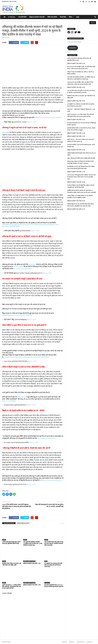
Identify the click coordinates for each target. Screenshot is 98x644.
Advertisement (81, 642)
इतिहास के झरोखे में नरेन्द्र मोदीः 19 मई (76, 63)
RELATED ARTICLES (9, 523)
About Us (65, 642)
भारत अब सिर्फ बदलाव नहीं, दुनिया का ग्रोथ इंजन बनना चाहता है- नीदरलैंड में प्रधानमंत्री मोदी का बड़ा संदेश (54, 543)
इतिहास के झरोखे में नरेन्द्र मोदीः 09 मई (76, 182)
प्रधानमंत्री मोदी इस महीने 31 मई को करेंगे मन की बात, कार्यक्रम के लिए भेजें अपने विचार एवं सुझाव (81, 129)
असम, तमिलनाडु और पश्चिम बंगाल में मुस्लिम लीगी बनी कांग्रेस (81, 158)
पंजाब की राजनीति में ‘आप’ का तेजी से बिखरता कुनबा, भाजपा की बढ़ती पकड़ (81, 146)
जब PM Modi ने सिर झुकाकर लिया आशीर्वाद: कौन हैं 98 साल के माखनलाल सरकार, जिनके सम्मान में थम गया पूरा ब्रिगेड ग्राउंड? (81, 177)
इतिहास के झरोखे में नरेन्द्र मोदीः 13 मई (76, 136)
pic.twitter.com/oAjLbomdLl (23, 269)
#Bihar (42, 480)
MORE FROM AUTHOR (23, 523)
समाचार (4, 23)
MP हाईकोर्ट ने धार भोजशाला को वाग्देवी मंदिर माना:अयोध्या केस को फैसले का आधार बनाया (53, 565)
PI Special (12, 17)
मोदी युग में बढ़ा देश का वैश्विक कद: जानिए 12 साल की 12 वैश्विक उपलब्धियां (81, 73)
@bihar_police (54, 225)
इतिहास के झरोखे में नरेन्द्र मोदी (37, 17)
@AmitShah (35, 225)
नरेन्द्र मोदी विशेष (22, 17)
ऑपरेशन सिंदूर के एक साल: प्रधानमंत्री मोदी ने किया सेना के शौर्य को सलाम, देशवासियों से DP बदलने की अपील (81, 205)
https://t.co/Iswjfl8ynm (9, 401)
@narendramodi (45, 225)
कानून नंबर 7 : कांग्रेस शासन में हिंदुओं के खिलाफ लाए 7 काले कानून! (81, 110)
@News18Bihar (18, 266)
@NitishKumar (7, 225)
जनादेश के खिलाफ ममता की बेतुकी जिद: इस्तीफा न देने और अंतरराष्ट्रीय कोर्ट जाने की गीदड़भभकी (81, 186)
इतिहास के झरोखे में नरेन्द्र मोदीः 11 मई (76, 172)
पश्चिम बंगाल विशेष (52, 17)
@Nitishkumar (22, 397)
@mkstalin (27, 357)
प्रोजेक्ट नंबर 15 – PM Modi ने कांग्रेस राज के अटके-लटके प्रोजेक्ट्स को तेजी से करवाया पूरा (81, 140)
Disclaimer (72, 642)
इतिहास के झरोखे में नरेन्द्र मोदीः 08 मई (76, 201)
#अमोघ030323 (38, 117)
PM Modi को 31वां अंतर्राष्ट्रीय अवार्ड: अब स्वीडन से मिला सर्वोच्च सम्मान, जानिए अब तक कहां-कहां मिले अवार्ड (80, 83)
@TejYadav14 (27, 225)
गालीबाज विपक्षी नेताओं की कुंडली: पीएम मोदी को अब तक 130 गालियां (81, 154)
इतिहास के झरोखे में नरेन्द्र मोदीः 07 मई (76, 209)
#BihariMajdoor (8, 315)
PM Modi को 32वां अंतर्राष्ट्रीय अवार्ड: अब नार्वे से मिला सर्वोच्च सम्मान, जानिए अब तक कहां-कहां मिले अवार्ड (81, 68)
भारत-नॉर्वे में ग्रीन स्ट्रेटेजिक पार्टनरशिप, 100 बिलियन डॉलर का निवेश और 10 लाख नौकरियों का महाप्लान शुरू (33, 543)
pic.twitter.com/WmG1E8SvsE (22, 315)
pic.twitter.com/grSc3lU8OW (52, 117)
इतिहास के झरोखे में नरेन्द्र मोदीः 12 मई (76, 150)
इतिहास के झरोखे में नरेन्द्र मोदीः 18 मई (76, 87)
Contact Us (89, 642)
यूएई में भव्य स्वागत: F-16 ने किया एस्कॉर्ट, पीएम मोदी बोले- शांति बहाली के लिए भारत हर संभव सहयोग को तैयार (12, 586)
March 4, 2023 (47, 273)
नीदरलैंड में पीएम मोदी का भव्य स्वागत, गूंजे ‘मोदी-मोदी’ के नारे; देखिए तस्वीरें (12, 564)
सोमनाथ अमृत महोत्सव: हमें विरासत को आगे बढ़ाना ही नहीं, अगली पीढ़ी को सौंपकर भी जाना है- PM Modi (81, 162)
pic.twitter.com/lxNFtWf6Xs (53, 480)
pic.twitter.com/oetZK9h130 (47, 438)
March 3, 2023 (31, 122)
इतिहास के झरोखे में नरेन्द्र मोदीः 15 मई (32, 585)
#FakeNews (32, 264)
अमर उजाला (6, 132)
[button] (95, 17)
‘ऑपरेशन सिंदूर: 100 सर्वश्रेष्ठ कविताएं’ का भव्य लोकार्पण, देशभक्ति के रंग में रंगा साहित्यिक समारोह (80, 197)
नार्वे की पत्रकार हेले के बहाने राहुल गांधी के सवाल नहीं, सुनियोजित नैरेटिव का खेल (11, 543)
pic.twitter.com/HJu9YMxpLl (11, 226)
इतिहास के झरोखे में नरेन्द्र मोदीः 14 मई (76, 133)
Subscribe (73, 48)
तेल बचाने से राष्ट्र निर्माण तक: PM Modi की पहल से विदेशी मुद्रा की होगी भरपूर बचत (54, 586)
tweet (52, 518)
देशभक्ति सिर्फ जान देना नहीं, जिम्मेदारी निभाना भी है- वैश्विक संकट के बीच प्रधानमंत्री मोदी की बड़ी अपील (81, 168)
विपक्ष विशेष (63, 17)
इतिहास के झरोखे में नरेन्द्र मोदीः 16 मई (32, 563)
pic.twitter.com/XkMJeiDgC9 (40, 357)
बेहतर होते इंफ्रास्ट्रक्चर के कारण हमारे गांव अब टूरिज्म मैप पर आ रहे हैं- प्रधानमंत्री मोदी (49, 505)
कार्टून (78, 17)
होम (5, 17)
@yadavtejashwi (17, 225)
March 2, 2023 (32, 361)
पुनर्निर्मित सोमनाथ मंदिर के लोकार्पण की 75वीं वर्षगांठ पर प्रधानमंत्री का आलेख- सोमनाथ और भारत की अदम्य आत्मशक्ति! (82, 191)
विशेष (71, 17)
